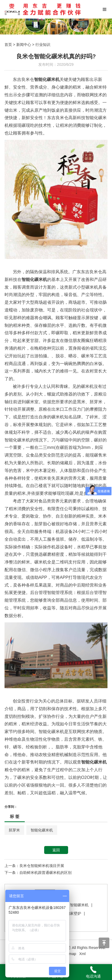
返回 (56, 850)
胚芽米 (14, 830)
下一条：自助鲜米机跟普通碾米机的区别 (38, 873)
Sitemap (69, 954)
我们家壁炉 (72, 913)
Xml (82, 954)
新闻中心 (24, 45)
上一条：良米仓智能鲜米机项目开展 (34, 866)
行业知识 (43, 45)
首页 (8, 45)
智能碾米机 (79, 905)
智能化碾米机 (42, 830)
